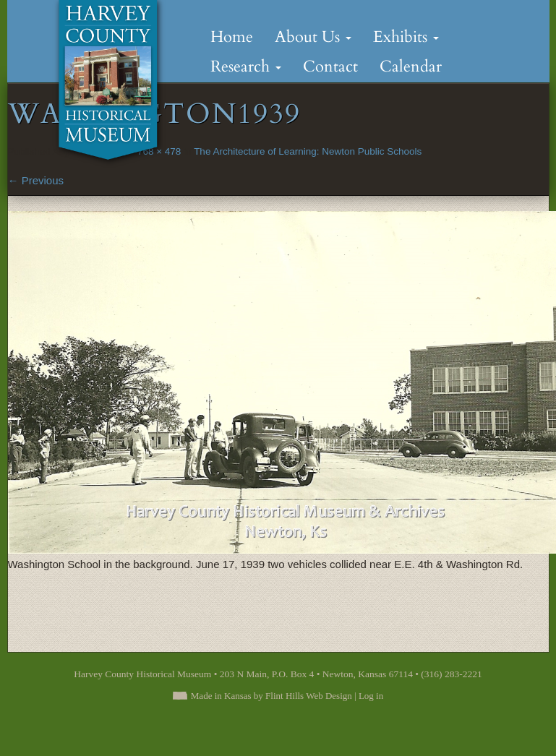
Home (232, 37)
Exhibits (406, 37)
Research (246, 66)
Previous (36, 180)
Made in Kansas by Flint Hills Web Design (271, 696)
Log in (371, 696)
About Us (313, 37)
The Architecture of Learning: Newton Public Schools (308, 151)
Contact (330, 66)
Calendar (411, 66)
